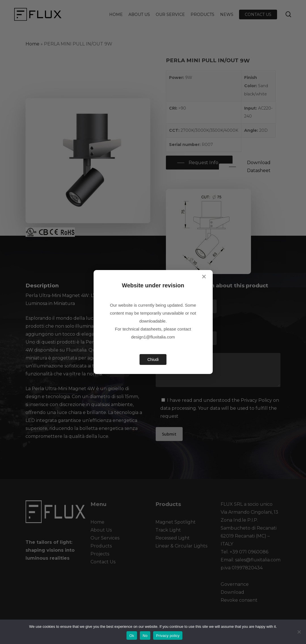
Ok (132, 636)
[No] (299, 632)
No (145, 636)
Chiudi (153, 359)
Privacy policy (168, 636)
